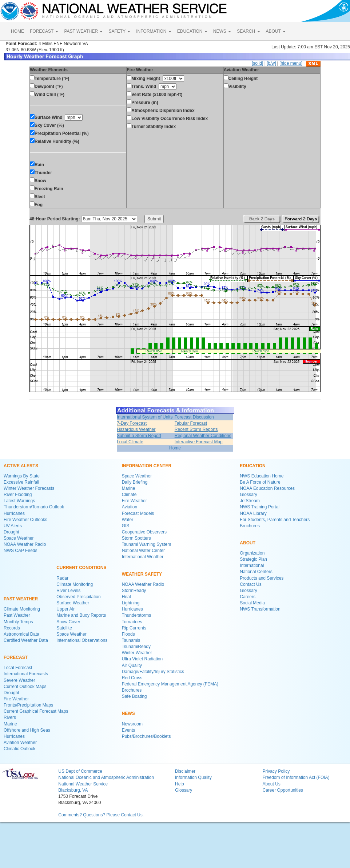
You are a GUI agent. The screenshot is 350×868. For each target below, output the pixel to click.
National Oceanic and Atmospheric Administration (106, 777)
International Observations (82, 640)
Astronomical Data (21, 634)
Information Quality (193, 777)
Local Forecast (18, 668)
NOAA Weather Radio (25, 544)
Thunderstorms (137, 615)
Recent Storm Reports (196, 429)
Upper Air (65, 609)
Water (128, 520)
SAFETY (119, 31)
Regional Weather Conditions (203, 436)
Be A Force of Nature (260, 482)
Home (175, 448)
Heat (126, 597)
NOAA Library (253, 513)
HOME (17, 31)
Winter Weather (137, 653)
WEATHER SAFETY (142, 574)
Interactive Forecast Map (199, 442)
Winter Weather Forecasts (29, 488)
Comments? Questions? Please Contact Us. (101, 815)
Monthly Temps (18, 622)
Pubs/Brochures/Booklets (146, 736)
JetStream (250, 501)
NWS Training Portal (260, 507)
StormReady (134, 591)
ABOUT (276, 31)
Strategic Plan (253, 559)
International (252, 565)
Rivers (10, 717)
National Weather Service (83, 784)
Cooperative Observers (144, 532)
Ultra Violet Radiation (142, 659)
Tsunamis (131, 640)
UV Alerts (13, 526)
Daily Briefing (135, 482)
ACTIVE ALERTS (21, 466)
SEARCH (248, 31)
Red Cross (132, 678)
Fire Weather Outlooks (25, 520)
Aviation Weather (20, 743)
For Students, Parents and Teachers (275, 520)
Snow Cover (68, 622)
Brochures (132, 690)
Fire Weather (16, 699)
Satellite (64, 628)
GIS (126, 526)
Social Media (252, 603)
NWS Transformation (260, 609)
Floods (128, 634)
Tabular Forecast (191, 423)
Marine (10, 724)
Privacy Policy (276, 771)
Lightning (131, 603)
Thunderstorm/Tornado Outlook (34, 507)
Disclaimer (185, 771)
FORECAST (44, 31)
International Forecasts (26, 674)
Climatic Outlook (19, 749)
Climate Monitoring (22, 609)
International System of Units (145, 417)
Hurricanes (14, 513)
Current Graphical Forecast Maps (36, 711)
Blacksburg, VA (73, 790)
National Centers (256, 572)
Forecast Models (138, 513)
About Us (271, 784)
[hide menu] (291, 63)
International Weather (143, 557)
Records (12, 628)
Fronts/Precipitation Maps (28, 705)
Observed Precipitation (78, 597)
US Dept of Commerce (80, 771)
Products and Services (262, 578)
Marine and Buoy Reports (81, 615)
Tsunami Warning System (147, 544)
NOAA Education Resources (267, 488)
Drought (11, 532)
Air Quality (132, 665)
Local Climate (130, 442)
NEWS (222, 31)
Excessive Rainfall (21, 482)
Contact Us (250, 584)
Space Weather (19, 538)
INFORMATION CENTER (147, 466)
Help (180, 784)
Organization (252, 553)
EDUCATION (192, 31)
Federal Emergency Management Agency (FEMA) (170, 684)
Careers (248, 597)
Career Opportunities (283, 790)
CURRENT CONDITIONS (81, 568)
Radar (62, 578)
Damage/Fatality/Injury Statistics (153, 672)
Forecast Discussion (194, 417)
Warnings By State (22, 476)
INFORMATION (154, 31)
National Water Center (143, 551)
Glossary (248, 495)
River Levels (68, 591)
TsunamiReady (136, 647)
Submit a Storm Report (139, 436)
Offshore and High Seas (27, 730)
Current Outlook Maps (25, 687)
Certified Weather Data (26, 640)
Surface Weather (73, 603)
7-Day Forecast (132, 423)
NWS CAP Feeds (20, 551)
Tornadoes (132, 622)
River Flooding (18, 495)
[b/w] (271, 63)
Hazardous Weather (136, 429)
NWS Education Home (262, 476)
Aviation (130, 507)
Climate (129, 495)
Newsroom (132, 724)
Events (129, 730)
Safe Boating (134, 696)
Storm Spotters (136, 538)
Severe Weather (19, 680)
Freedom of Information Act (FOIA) (296, 777)
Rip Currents (134, 628)
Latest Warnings (19, 501)
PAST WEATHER (83, 31)
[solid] (257, 63)
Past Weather (17, 615)
